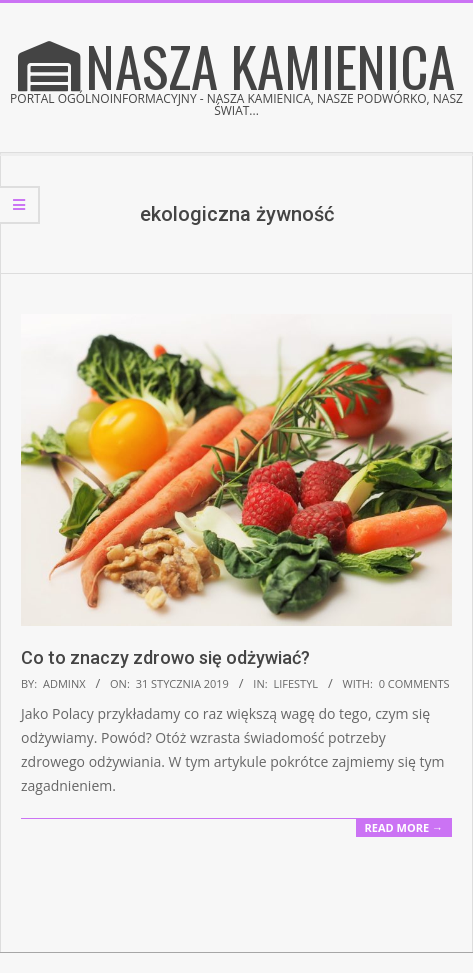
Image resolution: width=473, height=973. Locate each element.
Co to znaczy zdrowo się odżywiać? (165, 657)
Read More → (404, 827)
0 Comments (414, 683)
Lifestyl (295, 683)
